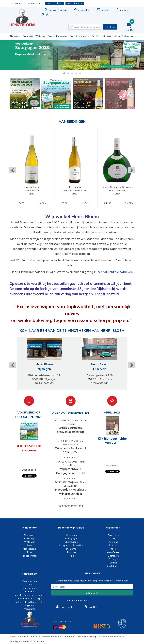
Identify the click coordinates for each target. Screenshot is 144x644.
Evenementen (30, 581)
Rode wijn (28, 36)
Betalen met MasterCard (62, 627)
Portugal (113, 559)
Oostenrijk (113, 556)
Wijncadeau (113, 36)
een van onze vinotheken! (115, 272)
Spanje (113, 563)
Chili (113, 538)
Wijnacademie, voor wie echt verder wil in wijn (122, 624)
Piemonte (71, 549)
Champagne (71, 542)
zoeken (110, 27)
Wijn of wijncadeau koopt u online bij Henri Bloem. (24, 18)
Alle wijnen (15, 36)
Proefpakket (98, 36)
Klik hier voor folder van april (113, 441)
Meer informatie (75, 3)
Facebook (67, 607)
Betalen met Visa (71, 627)
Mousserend (62, 36)
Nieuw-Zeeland (113, 552)
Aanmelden (92, 593)
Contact (103, 10)
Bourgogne (71, 538)
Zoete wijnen (83, 36)
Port (72, 36)
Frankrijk (113, 545)
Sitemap (70, 637)
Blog (30, 585)
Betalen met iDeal (55, 627)
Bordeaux (71, 535)
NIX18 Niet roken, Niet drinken (102, 626)
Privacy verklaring (86, 637)
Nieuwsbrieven (30, 588)
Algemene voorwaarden (112, 637)
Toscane (71, 552)
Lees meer (28, 470)
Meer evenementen (70, 506)
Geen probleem (55, 3)
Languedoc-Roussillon (71, 545)
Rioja (71, 556)
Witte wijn (41, 36)
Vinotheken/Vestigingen (30, 598)
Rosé (51, 36)
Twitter (93, 607)
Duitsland (113, 542)
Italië (113, 549)
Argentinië (113, 535)
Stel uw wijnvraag (56, 10)
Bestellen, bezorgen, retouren (30, 595)
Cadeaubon (128, 36)
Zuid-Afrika (113, 566)
